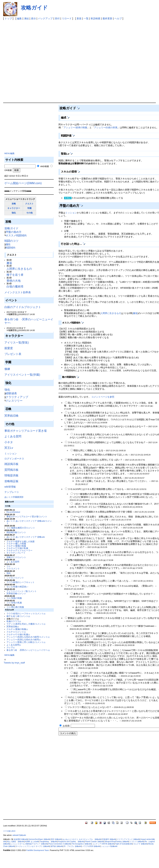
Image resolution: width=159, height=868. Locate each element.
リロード (67, 18)
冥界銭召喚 (11, 416)
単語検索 (95, 18)
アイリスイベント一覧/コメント (22, 591)
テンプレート (12, 492)
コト (9, 566)
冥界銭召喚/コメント (16, 593)
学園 (29, 208)
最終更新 (107, 18)
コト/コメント (13, 569)
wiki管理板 (10, 487)
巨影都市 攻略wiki (109, 839)
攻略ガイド (34, 8)
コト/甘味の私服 (14, 603)
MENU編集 (10, 153)
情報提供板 (11, 475)
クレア (11, 647)
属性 (8, 244)
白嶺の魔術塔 (15, 286)
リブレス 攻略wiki (137, 842)
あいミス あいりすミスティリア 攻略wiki (26, 537)
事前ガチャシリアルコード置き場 (26, 431)
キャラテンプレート (16, 553)
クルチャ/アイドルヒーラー (19, 550)
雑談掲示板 (11, 464)
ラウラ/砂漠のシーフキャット (21, 582)
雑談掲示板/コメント (16, 532)
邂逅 (9, 263)
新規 (79, 18)
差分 (33, 18)
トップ (8, 18)
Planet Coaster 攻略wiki (94, 842)
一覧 (86, 18)
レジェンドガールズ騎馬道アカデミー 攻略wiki (29, 844)
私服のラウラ (14, 621)
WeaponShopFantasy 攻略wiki (117, 842)
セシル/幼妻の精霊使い (17, 587)
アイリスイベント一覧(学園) (22, 375)
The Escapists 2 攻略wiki (81, 844)
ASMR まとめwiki (32, 842)
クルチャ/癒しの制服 (16, 544)
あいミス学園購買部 (14, 497)
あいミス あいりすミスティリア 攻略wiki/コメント (29, 522)
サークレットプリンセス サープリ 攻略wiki (33, 846)
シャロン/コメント (15, 578)
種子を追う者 (15, 275)
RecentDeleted (13, 512)
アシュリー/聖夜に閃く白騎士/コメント (26, 642)
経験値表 (11, 393)
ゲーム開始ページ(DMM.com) (23, 183)
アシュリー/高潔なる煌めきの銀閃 (24, 639)
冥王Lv (9, 448)
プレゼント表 (13, 354)
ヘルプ (118, 18)
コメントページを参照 (103, 397)
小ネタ (9, 442)
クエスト (29, 204)
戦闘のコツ (11, 241)
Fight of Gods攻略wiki (124, 844)
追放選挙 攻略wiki (21, 839)
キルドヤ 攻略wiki (140, 844)
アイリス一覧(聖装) (17, 343)
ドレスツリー (14, 401)
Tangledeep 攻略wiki (49, 842)
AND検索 (45, 166)
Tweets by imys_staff (14, 663)
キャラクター (14, 208)
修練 (7, 369)
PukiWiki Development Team (38, 850)
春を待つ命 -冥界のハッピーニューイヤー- (28, 650)
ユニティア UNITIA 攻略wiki (103, 844)
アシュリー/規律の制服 (75, 127)
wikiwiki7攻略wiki (19, 835)
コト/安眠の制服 (14, 598)
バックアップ (45, 18)
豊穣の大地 (14, 281)
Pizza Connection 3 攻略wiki (60, 844)
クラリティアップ (17, 397)
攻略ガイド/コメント (16, 557)
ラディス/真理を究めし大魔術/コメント (26, 624)
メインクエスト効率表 (18, 292)
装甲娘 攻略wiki (57, 846)
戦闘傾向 (11, 248)
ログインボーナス (14, 459)
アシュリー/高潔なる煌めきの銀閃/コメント (28, 637)
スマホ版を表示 (9, 831)
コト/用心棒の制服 (15, 607)
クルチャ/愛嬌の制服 (16, 546)
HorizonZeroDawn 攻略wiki (39, 839)
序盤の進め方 (14, 232)
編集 (19, 18)
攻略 (14, 204)
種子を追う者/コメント (18, 616)
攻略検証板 (11, 481)
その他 (29, 213)
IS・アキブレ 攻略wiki (72, 846)
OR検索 (8, 170)
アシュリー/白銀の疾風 (106, 127)
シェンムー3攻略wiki (109, 846)
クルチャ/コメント (16, 632)
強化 (14, 213)
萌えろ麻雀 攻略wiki (16, 842)
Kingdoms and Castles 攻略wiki (71, 842)
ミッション (11, 454)
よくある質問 (13, 436)
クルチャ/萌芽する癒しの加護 (21, 541)
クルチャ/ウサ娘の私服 (17, 548)
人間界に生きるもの (19, 269)
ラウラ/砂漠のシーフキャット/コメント (26, 613)
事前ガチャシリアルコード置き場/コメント (27, 516)
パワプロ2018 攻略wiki (91, 846)
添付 (57, 18)
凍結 (26, 18)
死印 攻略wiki (56, 839)
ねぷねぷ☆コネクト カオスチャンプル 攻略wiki (82, 839)
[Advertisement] (42, 61)
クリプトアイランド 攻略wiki (128, 839)
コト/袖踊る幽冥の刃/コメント (21, 528)
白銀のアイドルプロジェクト (23, 307)
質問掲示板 (11, 470)
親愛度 (9, 348)
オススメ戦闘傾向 (16, 235)
